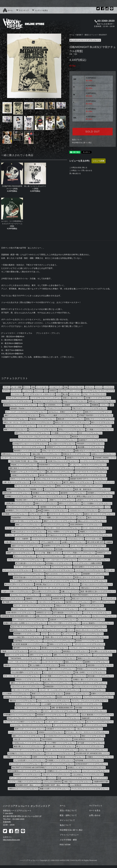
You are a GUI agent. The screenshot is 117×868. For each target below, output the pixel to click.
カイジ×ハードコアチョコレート (93, 690)
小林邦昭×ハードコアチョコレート (52, 507)
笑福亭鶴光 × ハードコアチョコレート (28, 641)
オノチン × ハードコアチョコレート (91, 620)
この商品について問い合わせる (81, 170)
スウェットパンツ (80, 676)
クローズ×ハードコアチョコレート (51, 602)
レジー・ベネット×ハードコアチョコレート (24, 662)
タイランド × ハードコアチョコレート (43, 430)
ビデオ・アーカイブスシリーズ (94, 394)
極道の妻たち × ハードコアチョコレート (29, 746)
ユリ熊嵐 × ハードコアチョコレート (100, 430)
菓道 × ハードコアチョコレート (44, 697)
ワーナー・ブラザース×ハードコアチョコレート (32, 567)
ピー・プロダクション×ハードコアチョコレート (30, 620)
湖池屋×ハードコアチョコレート (21, 549)
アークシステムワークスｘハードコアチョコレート (90, 789)
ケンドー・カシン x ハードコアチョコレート (18, 458)
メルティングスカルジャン (44, 549)
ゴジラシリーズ (55, 634)
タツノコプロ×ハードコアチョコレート (59, 489)
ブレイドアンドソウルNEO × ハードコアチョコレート (24, 722)
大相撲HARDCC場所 (101, 782)
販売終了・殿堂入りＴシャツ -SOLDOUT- (92, 35)
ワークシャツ (16, 391)
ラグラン (6, 391)
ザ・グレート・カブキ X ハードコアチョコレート (88, 465)
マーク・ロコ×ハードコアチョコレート (97, 528)
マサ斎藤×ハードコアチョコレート (64, 433)
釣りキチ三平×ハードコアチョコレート (19, 584)
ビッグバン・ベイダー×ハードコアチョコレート (29, 669)
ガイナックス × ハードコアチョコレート (17, 401)
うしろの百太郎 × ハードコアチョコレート (30, 760)
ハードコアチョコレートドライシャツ (51, 630)
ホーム (8, 10)
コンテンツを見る (40, 10)
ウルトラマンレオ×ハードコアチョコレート (27, 687)
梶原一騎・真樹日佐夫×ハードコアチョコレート (92, 489)
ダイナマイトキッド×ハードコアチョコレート (66, 514)
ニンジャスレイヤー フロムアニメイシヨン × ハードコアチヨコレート (44, 437)
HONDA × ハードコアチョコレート (51, 732)
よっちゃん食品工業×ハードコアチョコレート (26, 637)
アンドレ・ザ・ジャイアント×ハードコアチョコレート (26, 535)
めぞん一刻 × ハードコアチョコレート (93, 750)
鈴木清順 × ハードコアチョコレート (89, 708)
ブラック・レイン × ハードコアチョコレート (61, 750)
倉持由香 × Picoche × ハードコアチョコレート (27, 408)
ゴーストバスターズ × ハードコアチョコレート (56, 468)
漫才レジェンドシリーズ (97, 518)
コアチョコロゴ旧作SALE (52, 782)
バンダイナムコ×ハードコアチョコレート (59, 641)
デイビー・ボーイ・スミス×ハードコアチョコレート (25, 528)
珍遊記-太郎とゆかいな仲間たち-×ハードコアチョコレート (25, 623)
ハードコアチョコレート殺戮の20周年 (87, 563)
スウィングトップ (73, 715)
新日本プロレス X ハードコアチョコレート (55, 475)
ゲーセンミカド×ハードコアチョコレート (97, 584)
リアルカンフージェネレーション (58, 408)
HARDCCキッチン (104, 553)
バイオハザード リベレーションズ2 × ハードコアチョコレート (60, 426)
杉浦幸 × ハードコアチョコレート (45, 757)
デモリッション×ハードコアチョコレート (26, 711)
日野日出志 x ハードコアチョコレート (16, 454)
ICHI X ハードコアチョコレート (22, 479)
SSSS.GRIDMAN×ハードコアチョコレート (86, 525)
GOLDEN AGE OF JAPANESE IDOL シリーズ (92, 753)
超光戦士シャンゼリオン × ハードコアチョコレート (86, 768)
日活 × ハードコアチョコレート (90, 433)
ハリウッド (104, 405)
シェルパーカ (28, 391)
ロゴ (46, 391)
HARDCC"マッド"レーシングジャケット (61, 447)
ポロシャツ (38, 391)
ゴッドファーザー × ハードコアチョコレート (26, 750)
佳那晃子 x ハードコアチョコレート (80, 458)
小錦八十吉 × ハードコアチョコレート (78, 782)
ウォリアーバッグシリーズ (104, 482)
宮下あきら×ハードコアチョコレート (61, 535)
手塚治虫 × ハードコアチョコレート (43, 419)
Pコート (27, 387)
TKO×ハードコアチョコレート (17, 655)
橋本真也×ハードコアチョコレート (76, 651)
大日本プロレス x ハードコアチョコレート (63, 461)
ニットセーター (42, 387)
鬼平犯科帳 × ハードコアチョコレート (89, 760)
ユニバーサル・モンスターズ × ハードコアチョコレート (31, 725)
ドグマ (41, 405)
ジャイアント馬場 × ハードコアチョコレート (25, 782)
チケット (70, 630)
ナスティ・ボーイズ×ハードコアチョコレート (60, 711)
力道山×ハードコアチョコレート (67, 606)
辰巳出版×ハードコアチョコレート (101, 676)
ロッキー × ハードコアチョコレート (95, 637)
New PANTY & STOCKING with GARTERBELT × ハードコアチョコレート (39, 768)
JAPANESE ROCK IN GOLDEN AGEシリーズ (18, 616)
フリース (77, 637)
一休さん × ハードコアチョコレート (89, 729)
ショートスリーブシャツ (103, 655)
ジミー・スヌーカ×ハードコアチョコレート (61, 560)
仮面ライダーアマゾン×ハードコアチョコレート (94, 535)
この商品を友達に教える (78, 168)
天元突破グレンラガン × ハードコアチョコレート (26, 753)
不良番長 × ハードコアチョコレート (60, 760)
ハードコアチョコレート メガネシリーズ (39, 394)
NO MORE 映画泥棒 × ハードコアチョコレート (30, 644)
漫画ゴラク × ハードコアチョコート (98, 412)
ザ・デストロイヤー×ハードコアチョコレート (59, 658)
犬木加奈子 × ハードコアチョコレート (60, 729)
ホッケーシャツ (106, 511)
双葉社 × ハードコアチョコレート (16, 419)
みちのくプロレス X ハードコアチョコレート (52, 479)
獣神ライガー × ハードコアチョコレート (30, 729)
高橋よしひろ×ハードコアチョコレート (92, 521)
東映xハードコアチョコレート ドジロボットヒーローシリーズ (79, 486)
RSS (62, 845)
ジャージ (99, 387)
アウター (7, 387)
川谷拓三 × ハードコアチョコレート (25, 475)
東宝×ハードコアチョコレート (92, 606)
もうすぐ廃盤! (17, 387)
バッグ (107, 507)
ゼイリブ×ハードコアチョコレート (55, 525)
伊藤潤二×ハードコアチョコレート (92, 532)
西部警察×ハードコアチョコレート (27, 634)
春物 (39, 511)
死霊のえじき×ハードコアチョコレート (89, 577)
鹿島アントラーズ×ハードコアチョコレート (60, 521)
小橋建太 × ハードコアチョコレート (100, 757)
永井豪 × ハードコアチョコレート (98, 398)
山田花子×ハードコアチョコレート (89, 500)
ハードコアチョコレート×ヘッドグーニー (46, 398)
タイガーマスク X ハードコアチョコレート (91, 472)
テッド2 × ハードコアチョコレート (64, 440)
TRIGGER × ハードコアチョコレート (90, 444)
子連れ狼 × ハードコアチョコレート (72, 757)
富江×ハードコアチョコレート (25, 556)
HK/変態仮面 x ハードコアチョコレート (50, 458)
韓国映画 (95, 405)
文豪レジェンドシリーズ (70, 591)
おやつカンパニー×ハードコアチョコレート (45, 651)
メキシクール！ (75, 394)
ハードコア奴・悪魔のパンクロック (48, 553)
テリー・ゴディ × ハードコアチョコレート (58, 764)
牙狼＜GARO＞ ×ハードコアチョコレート (90, 672)
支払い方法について (68, 810)
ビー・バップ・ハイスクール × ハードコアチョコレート (26, 412)
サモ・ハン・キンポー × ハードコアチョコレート (22, 676)
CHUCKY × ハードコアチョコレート (27, 775)
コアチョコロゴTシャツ (38, 514)
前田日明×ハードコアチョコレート (100, 665)
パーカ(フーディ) (56, 387)
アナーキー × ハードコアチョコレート (60, 753)
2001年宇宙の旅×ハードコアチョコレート (29, 577)
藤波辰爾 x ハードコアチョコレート (91, 447)
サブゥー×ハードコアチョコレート (50, 556)
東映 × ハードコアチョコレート (16, 430)
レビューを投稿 (99, 161)
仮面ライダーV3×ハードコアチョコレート (26, 521)
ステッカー (110, 570)
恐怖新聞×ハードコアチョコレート (95, 574)
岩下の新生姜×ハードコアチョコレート (30, 563)
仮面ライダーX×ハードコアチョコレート (26, 546)
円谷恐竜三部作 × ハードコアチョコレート (31, 500)
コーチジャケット (109, 599)
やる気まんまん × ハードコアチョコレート (29, 743)
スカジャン (82, 518)
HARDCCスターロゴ (44, 613)
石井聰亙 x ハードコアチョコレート (18, 496)
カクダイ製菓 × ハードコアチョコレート (56, 676)
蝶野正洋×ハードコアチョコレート (23, 630)
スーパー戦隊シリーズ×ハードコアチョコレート (58, 518)
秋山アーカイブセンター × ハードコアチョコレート (26, 718)
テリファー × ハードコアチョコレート (92, 711)
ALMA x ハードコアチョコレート (103, 454)
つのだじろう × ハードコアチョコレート (21, 426)
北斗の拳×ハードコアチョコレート (103, 651)
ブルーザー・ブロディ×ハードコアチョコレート (63, 528)
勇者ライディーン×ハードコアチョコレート (48, 694)
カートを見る (95, 810)
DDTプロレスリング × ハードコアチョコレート (32, 433)
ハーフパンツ (109, 387)
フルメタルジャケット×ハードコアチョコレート (26, 574)
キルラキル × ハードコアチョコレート (47, 401)
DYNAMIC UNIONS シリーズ (105, 458)
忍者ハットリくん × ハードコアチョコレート (74, 778)
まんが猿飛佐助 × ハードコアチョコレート (86, 785)
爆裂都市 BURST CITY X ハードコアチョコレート (88, 479)
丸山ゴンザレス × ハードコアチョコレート (26, 627)
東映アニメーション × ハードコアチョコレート (22, 415)
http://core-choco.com (11, 840)
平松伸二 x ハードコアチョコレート (24, 465)
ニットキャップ (17, 394)
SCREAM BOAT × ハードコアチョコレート (91, 764)
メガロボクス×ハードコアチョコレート (84, 511)
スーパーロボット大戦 (94, 539)
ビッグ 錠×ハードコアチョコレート (92, 609)
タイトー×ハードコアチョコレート (96, 549)
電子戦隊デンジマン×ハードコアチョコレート (19, 602)
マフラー (45, 634)
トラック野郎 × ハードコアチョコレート (61, 743)
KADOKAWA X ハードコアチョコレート (53, 465)
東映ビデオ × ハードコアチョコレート (100, 419)
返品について (77, 140)
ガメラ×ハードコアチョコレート (104, 616)
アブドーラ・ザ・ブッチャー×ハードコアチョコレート (58, 588)
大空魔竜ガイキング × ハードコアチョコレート (63, 771)
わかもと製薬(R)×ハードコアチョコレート (98, 623)
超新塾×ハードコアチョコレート (97, 662)
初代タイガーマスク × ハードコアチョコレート (72, 422)
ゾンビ (59, 394)
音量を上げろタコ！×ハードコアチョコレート (29, 532)
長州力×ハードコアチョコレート (27, 704)
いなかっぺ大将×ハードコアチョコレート (17, 591)
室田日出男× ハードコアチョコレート (17, 493)
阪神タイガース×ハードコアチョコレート (99, 514)
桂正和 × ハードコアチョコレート (69, 697)
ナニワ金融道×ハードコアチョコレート (55, 595)
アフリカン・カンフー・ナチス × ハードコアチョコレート (87, 732)
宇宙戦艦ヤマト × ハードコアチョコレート (20, 715)
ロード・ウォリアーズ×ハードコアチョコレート (88, 546)
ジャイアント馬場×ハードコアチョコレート (79, 553)
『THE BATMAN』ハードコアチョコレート (25, 658)
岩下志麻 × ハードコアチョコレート (91, 743)
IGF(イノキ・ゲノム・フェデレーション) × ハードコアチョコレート (28, 422)
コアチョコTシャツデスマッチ (18, 398)
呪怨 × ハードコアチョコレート (93, 736)
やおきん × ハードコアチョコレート (17, 697)
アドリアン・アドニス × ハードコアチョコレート (89, 701)
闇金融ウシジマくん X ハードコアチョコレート (28, 472)
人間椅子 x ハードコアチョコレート (61, 500)
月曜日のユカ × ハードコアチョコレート (23, 789)
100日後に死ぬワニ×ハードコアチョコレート (52, 584)
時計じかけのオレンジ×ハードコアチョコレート (63, 574)
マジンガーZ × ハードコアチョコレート (87, 704)
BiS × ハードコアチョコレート (102, 422)
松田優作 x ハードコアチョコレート (101, 493)
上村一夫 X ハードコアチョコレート (16, 482)
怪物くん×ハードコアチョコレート (28, 525)
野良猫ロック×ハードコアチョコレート (91, 669)
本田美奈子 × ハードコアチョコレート (51, 715)
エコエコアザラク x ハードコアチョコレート (92, 468)
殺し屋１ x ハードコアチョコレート (60, 472)
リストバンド (75, 584)
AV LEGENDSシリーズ (53, 405)
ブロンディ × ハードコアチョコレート (56, 775)
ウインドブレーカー (76, 387)
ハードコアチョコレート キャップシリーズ (98, 391)
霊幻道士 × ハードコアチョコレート (55, 648)
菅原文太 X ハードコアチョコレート (76, 454)
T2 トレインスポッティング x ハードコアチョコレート (35, 486)
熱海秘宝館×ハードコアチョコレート (58, 687)
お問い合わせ (95, 815)
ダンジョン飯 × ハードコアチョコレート (60, 746)
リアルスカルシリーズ (75, 539)
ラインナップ (22, 10)
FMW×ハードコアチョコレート (60, 644)
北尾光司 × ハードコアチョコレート (63, 620)
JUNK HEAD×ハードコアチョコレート (20, 613)
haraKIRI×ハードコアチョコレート (56, 546)
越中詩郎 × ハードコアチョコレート (26, 648)
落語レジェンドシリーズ (74, 662)
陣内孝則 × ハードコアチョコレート (27, 451)
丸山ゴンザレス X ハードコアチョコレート (91, 630)
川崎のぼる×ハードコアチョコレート (94, 588)
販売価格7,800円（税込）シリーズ (56, 785)
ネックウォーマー (69, 634)
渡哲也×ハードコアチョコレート (16, 665)
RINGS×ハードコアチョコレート (28, 680)
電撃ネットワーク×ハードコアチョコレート (26, 683)
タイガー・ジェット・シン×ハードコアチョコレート (31, 609)
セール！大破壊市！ (23, 539)
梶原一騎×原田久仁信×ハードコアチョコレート (98, 591)
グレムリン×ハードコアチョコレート (60, 577)
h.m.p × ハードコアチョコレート (75, 401)
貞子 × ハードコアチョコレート (95, 725)
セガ (112, 405)
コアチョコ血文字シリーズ (50, 542)
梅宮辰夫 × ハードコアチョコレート (85, 437)
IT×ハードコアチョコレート (62, 567)
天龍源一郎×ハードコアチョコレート (58, 637)
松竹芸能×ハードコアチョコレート (59, 563)
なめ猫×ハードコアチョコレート (73, 542)
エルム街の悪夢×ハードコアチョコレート (27, 672)
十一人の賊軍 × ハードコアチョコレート (56, 704)
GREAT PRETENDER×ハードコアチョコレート (89, 595)
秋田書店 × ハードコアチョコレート (46, 493)
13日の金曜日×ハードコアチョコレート (88, 567)
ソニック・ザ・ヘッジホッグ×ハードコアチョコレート (59, 690)
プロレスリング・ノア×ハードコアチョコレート (25, 560)
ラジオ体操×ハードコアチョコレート (16, 694)
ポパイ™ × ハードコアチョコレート (100, 722)
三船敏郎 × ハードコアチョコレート (77, 405)
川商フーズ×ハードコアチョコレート (62, 669)
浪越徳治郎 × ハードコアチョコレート (96, 718)
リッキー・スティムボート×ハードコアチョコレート (84, 556)
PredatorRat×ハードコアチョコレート (25, 518)
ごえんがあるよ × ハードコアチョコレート (88, 775)
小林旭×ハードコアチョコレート (79, 616)
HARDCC (53, 391)
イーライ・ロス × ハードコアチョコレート (29, 447)
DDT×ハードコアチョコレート (103, 602)
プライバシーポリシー (69, 835)
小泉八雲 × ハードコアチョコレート (27, 739)
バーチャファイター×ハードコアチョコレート (49, 539)
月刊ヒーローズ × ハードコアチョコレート (58, 451)
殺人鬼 (65, 394)
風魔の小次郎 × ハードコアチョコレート (55, 789)
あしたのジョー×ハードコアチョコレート (85, 40)
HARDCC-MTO (58, 599)
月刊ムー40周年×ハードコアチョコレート (63, 532)
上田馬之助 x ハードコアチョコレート (19, 503)
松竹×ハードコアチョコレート (12, 599)
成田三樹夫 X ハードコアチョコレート (23, 468)
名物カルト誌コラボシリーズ (73, 398)
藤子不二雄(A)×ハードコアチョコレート (78, 482)
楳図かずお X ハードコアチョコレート (89, 451)
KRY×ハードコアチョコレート (70, 503)
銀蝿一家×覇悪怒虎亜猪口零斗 (63, 708)
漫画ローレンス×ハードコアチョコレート (93, 658)
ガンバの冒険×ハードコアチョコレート (97, 503)
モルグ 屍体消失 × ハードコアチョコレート (97, 715)
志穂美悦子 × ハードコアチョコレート (93, 440)
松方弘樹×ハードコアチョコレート (68, 549)
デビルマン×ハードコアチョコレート (93, 581)
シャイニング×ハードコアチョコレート (90, 570)
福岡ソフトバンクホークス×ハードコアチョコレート (73, 655)
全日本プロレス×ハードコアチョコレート (46, 482)
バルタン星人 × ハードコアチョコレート (56, 680)
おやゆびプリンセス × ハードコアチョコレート (30, 444)
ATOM (68, 845)
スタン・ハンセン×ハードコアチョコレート (54, 701)
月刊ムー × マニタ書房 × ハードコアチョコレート (59, 415)
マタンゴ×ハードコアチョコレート (25, 690)
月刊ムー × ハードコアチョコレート (72, 430)
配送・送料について (68, 815)
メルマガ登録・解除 (68, 840)
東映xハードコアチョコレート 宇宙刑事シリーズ (25, 489)
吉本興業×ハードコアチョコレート (15, 514)
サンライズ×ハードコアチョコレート (23, 588)
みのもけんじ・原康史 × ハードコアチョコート (66, 412)
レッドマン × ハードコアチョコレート (94, 461)
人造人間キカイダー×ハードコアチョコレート (22, 542)
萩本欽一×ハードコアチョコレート (73, 665)
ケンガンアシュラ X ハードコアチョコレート (89, 475)
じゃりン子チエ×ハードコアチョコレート (59, 627)
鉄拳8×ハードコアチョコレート (103, 694)
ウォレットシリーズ (100, 778)
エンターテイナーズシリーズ (53, 662)
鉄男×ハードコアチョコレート (41, 655)
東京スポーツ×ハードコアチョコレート (86, 599)
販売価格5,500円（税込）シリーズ (29, 785)
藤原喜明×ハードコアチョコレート (73, 493)
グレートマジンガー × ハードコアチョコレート (32, 708)
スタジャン (90, 387)
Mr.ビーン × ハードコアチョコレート (90, 746)
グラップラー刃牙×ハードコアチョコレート (64, 623)
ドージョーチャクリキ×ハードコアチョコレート (60, 581)
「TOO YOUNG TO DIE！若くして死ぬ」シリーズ (27, 461)
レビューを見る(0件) (79, 161)
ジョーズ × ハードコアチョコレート (96, 771)
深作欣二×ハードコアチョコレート (65, 609)
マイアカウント (96, 806)
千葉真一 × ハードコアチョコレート (15, 651)
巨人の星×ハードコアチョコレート (46, 591)
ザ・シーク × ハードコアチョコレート (67, 725)
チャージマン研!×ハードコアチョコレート (94, 560)
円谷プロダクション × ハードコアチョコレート (90, 408)
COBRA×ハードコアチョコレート (55, 511)
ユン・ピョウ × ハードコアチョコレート (58, 672)
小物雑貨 (109, 542)
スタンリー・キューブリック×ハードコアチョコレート (54, 570)
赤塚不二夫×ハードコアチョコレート (20, 553)
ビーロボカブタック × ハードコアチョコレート (63, 736)
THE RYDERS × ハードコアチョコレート (57, 739)
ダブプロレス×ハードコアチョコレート (25, 595)
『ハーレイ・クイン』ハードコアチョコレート (87, 648)
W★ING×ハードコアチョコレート (78, 602)
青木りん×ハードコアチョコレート (90, 634)
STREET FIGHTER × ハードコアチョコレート (96, 415)
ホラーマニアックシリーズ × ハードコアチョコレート (30, 440)
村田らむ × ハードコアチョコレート (102, 401)
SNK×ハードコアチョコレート (46, 503)
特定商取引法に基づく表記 (82, 143)
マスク (68, 599)
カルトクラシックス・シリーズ (69, 391)
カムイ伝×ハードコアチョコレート (62, 444)
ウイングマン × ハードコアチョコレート (98, 697)
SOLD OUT (93, 132)
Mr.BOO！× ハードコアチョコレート (89, 641)
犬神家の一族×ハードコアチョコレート (87, 680)
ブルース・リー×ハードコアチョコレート (91, 627)
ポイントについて (67, 820)
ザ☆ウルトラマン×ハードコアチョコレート (90, 687)
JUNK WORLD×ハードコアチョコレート (88, 739)
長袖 (66, 387)
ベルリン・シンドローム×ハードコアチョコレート (85, 507)
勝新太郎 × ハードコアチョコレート (71, 419)
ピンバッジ (52, 778)
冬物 (33, 387)
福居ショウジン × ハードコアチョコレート (28, 736)
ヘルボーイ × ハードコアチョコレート (23, 732)
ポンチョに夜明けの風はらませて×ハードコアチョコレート (90, 496)
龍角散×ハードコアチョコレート (77, 694)
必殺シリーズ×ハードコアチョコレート (50, 616)
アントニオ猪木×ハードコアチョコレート (26, 581)
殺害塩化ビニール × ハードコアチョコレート (20, 405)
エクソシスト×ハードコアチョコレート (17, 570)
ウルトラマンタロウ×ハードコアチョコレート (90, 683)
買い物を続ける (75, 173)
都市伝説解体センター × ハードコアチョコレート (26, 771)
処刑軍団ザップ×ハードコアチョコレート (21, 511)
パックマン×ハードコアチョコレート (97, 613)
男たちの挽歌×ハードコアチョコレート (44, 665)
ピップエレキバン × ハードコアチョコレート (63, 718)
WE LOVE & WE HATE (95, 542)
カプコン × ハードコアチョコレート (98, 426)
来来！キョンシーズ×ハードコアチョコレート (50, 496)
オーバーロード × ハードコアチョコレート (25, 764)
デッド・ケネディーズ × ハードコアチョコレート (28, 778)
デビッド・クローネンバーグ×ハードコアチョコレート (34, 606)
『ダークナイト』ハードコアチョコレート (89, 644)
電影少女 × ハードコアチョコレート (23, 701)
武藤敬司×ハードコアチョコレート (38, 599)
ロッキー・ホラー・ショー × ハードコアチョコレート (65, 722)
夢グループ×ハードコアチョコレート (58, 683)
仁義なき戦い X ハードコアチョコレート (46, 454)
